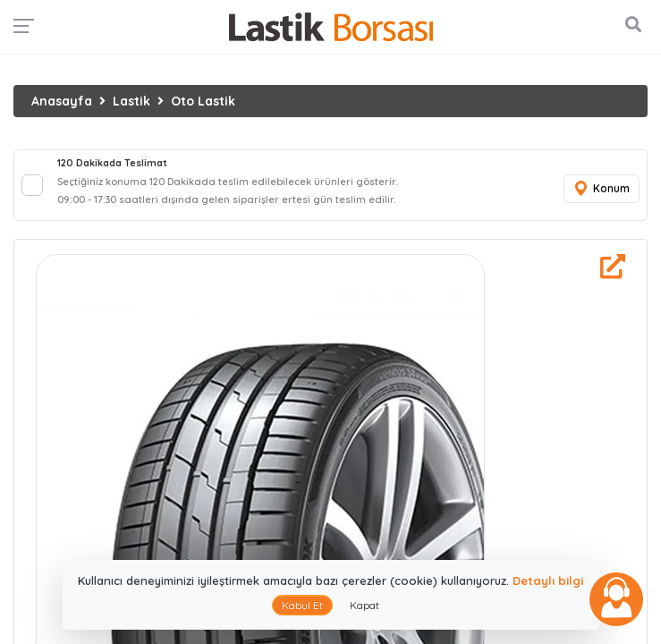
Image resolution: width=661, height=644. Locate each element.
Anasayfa (62, 101)
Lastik (131, 101)
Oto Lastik (203, 101)
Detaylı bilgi (548, 580)
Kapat (364, 605)
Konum (601, 189)
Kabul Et (302, 605)
